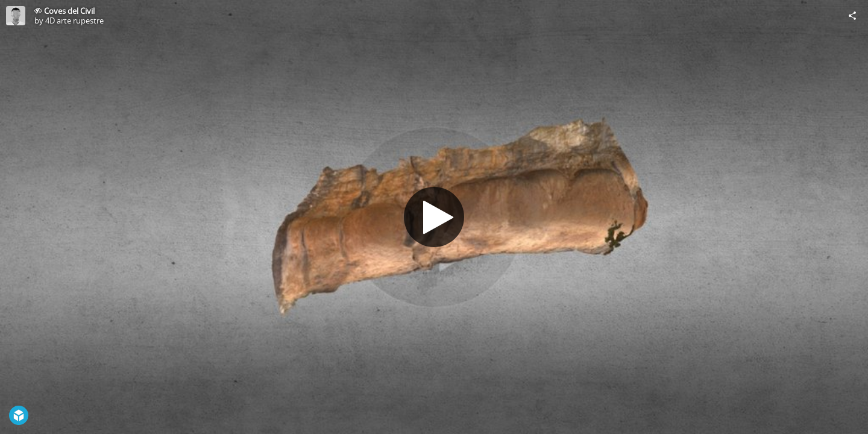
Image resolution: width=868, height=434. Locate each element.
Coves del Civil (69, 11)
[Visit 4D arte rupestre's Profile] (16, 16)
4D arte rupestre (74, 20)
